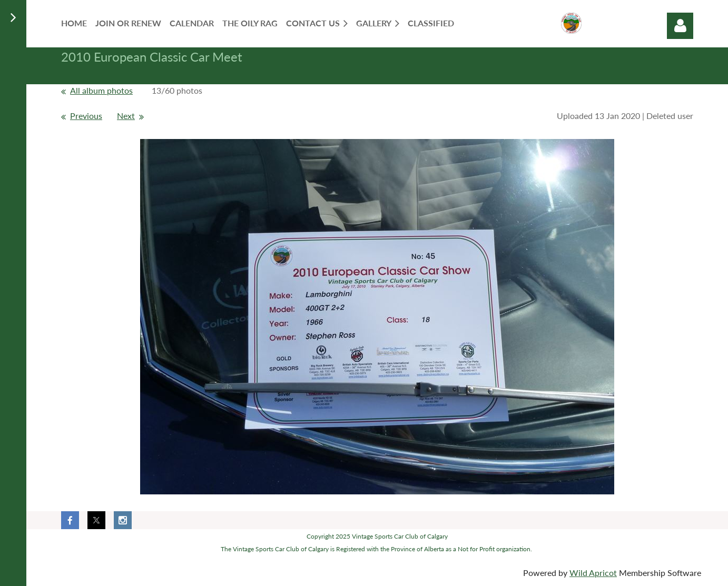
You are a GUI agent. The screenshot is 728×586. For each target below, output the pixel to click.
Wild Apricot (593, 573)
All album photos (101, 90)
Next (126, 116)
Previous (86, 116)
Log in (680, 26)
